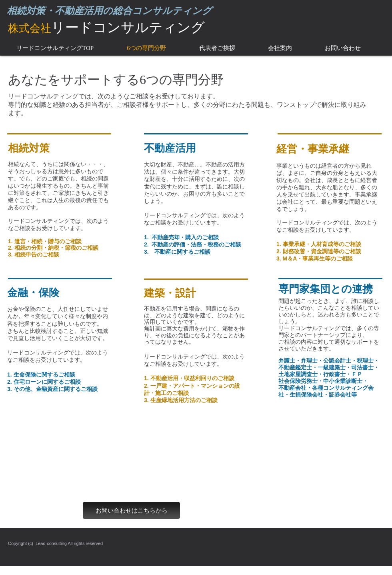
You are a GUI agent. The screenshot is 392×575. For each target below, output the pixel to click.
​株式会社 (30, 28)
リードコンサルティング (128, 27)
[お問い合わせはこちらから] (131, 510)
